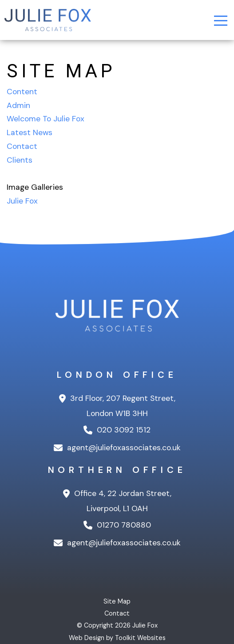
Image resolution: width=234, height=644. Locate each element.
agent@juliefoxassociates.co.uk (117, 448)
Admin (18, 105)
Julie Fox (22, 201)
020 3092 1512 (117, 430)
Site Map (117, 601)
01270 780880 (117, 525)
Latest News (30, 132)
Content (22, 92)
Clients (20, 160)
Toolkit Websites (140, 638)
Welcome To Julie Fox (46, 119)
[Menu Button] (221, 21)
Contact (22, 146)
